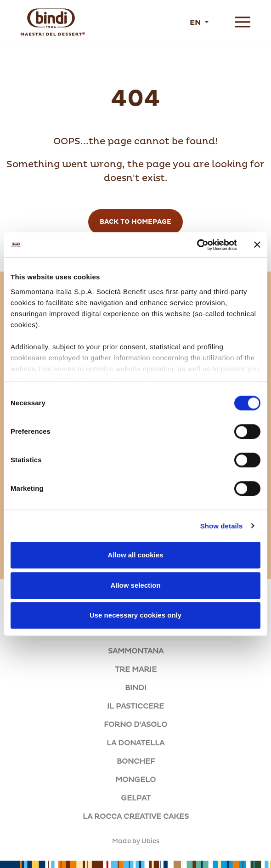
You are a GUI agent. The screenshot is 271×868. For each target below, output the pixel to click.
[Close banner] (257, 245)
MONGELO (135, 780)
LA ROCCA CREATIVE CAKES (136, 817)
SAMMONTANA (136, 651)
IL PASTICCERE (135, 706)
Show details (222, 526)
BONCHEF (136, 761)
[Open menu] (243, 22)
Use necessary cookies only (135, 615)
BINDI (136, 688)
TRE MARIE (136, 669)
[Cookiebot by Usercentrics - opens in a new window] (197, 245)
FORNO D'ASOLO (135, 725)
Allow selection (135, 585)
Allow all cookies (136, 555)
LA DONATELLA (135, 743)
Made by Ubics (136, 841)
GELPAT (136, 798)
